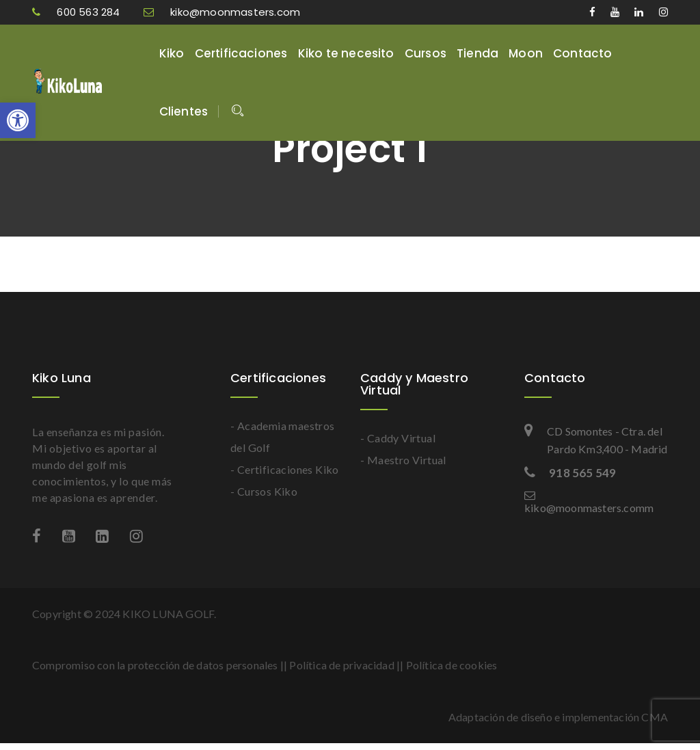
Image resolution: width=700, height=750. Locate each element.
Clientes (184, 111)
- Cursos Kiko (264, 491)
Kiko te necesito (346, 53)
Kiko (172, 53)
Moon (526, 53)
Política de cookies (452, 665)
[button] (18, 120)
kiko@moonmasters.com (222, 12)
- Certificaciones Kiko (285, 469)
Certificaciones (241, 53)
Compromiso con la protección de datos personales (155, 665)
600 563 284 (78, 12)
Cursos (426, 53)
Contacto (583, 53)
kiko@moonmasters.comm (589, 502)
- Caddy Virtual (398, 438)
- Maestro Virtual (403, 460)
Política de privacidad (341, 665)
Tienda (477, 53)
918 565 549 (570, 473)
